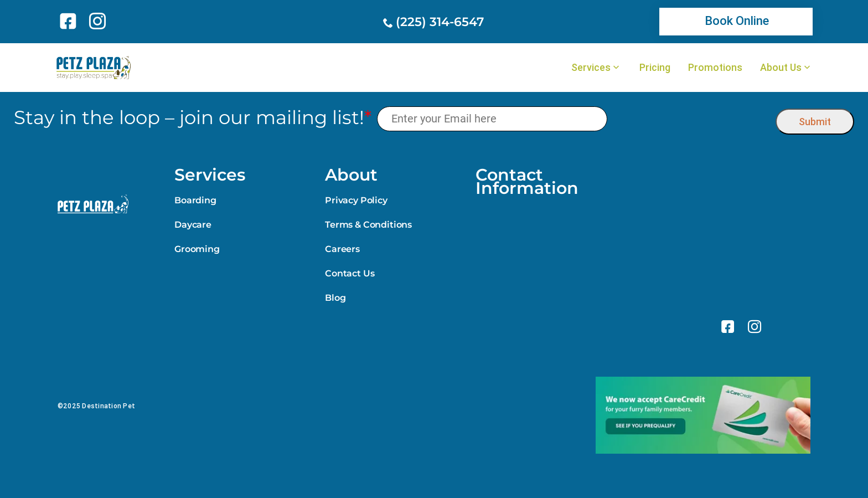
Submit (815, 122)
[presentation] (692, 119)
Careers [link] (342, 249)
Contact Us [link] (350, 273)
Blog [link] (335, 298)
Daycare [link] (193, 225)
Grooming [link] (197, 249)
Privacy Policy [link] (356, 200)
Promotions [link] (715, 68)
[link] (70, 21)
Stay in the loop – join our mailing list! (193, 118)
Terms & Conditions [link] (368, 225)
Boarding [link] (195, 200)
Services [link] (591, 68)
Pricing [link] (655, 68)
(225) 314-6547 (440, 22)
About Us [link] (781, 68)
